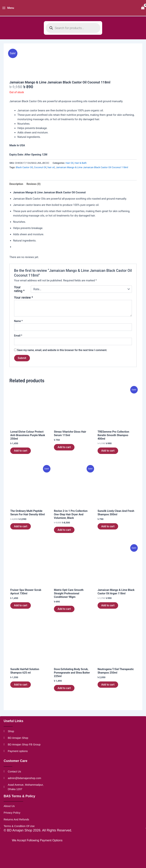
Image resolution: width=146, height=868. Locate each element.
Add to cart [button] (21, 454)
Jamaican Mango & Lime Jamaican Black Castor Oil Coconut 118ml (92, 171)
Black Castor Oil (24, 171)
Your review (24, 301)
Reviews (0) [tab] (33, 188)
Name (18, 325)
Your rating (19, 293)
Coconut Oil (40, 171)
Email (18, 339)
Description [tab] (16, 188)
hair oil (51, 171)
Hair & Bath (81, 167)
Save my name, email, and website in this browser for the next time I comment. (62, 354)
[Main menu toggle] (8, 10)
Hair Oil (69, 167)
